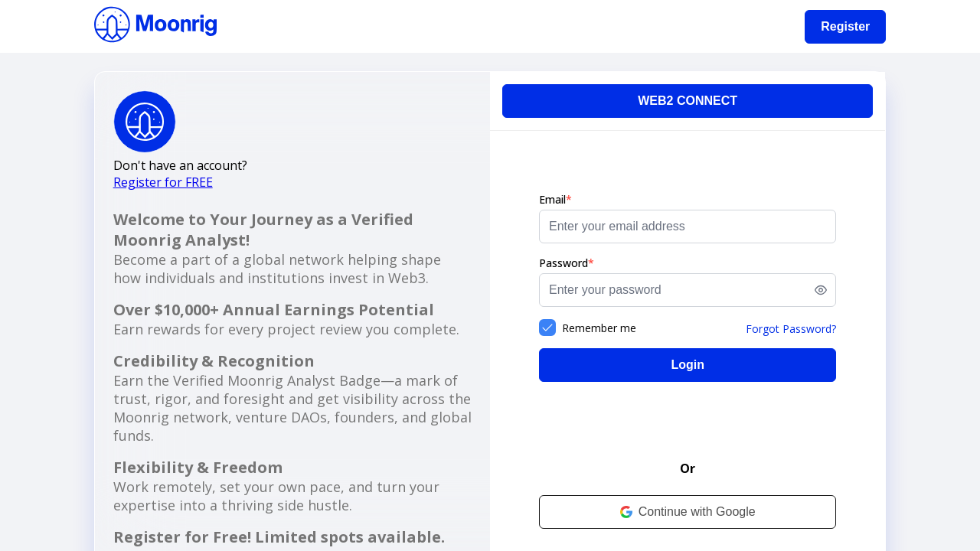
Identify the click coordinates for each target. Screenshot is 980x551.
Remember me (599, 328)
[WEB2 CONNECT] (688, 101)
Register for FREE (163, 182)
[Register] (845, 27)
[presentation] (688, 424)
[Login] (688, 365)
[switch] (821, 290)
